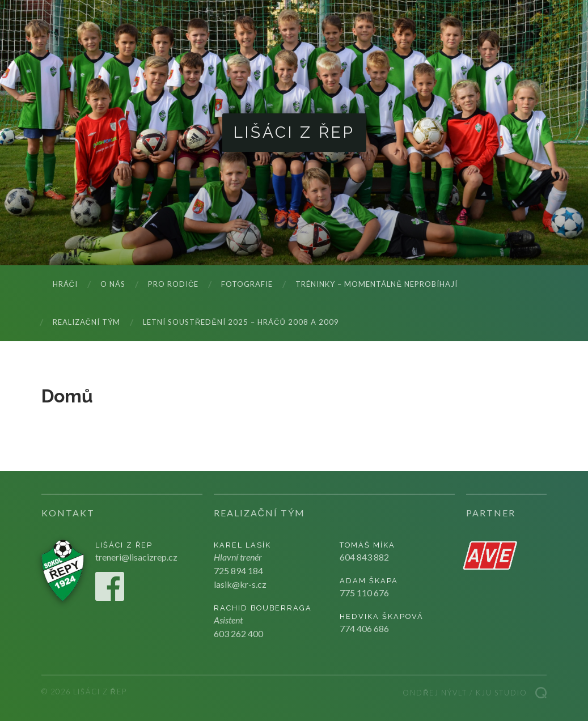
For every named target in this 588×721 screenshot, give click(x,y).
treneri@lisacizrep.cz (136, 557)
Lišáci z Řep (294, 132)
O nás (113, 284)
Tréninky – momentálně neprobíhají (377, 284)
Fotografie (247, 284)
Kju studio (502, 693)
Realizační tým (86, 322)
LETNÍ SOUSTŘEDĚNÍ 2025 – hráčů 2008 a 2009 (241, 322)
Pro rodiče (173, 284)
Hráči (65, 284)
